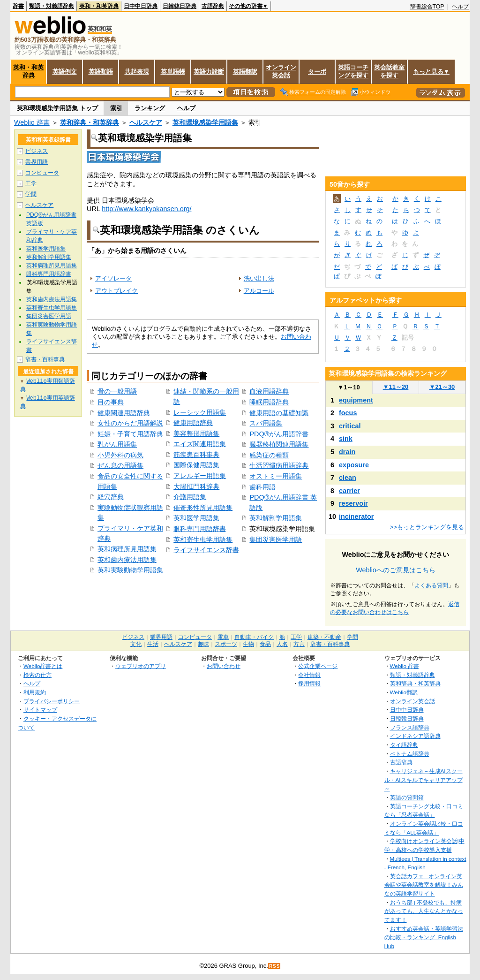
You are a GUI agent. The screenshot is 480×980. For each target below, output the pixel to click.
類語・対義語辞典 (52, 6)
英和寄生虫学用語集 (203, 539)
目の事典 (111, 402)
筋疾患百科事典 (196, 455)
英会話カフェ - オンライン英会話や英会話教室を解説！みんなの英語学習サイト (424, 885)
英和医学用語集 (196, 518)
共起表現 (137, 72)
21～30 (442, 387)
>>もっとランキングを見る (427, 527)
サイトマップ (40, 710)
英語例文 (65, 72)
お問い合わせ (224, 666)
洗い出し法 (259, 278)
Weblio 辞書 (32, 122)
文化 (136, 644)
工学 (31, 183)
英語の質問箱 (407, 797)
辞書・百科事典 (45, 359)
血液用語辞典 (269, 391)
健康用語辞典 (193, 423)
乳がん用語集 (117, 444)
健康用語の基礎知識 (279, 413)
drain (347, 452)
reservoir (353, 503)
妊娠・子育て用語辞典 (130, 434)
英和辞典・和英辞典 (90, 122)
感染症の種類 (269, 455)
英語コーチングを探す (353, 71)
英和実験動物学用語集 (130, 570)
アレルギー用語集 (200, 476)
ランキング (150, 108)
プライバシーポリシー (52, 701)
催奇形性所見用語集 (203, 508)
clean (348, 478)
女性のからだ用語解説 (130, 423)
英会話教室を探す (389, 71)
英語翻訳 (245, 72)
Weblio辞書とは (43, 666)
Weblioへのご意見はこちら (396, 570)
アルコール (259, 291)
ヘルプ (460, 7)
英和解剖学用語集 (276, 518)
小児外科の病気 (120, 455)
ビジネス (37, 151)
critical (350, 426)
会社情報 (309, 675)
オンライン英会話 (281, 71)
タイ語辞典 (404, 745)
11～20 (396, 387)
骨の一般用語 (117, 391)
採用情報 (309, 683)
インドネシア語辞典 (415, 736)
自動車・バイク (254, 637)
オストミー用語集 (276, 476)
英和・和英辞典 (99, 6)
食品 (265, 644)
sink (346, 439)
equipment (356, 400)
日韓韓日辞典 (180, 6)
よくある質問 (431, 585)
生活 (153, 644)
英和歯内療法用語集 (127, 560)
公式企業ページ (318, 666)
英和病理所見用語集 (127, 549)
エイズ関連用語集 (200, 444)
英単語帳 (173, 72)
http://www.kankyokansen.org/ (146, 209)
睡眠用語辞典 (269, 402)
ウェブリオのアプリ (141, 666)
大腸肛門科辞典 (196, 486)
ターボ (317, 72)
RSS (275, 966)
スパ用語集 (266, 423)
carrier (349, 491)
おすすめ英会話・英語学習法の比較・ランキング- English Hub (424, 937)
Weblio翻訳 (404, 692)
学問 (31, 194)
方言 (299, 644)
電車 (223, 637)
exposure (354, 465)
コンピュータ (42, 173)
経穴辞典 (111, 497)
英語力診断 (209, 72)
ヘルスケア (146, 122)
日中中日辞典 (141, 6)
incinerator (356, 517)
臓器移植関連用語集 (279, 444)
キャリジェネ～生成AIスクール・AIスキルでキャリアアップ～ (424, 780)
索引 (116, 108)
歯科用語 (262, 487)
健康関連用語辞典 (124, 413)
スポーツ (226, 644)
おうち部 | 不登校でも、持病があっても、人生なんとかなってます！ (424, 911)
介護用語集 (190, 497)
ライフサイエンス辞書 (206, 550)
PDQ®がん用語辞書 (279, 434)
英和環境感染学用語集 (205, 122)
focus (348, 413)
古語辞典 (213, 6)
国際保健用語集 (196, 465)
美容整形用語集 (196, 433)
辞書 (18, 6)
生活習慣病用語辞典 (279, 465)
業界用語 (37, 162)
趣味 (203, 644)
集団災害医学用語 (276, 539)
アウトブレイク (116, 291)
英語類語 (101, 72)
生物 (248, 644)
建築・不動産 (324, 637)
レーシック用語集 (200, 412)
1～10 (349, 387)
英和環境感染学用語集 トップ (57, 108)
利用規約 (35, 692)
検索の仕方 (37, 675)
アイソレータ (113, 278)
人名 (282, 644)
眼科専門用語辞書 (200, 529)
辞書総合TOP (427, 7)
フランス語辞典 (410, 727)
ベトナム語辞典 (410, 754)
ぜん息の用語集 (120, 465)
